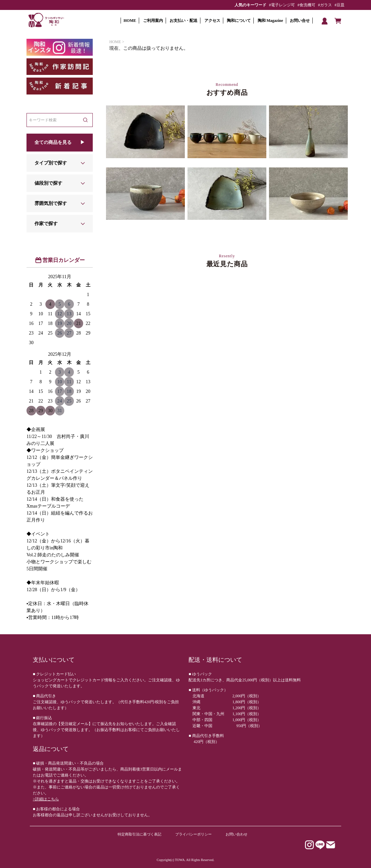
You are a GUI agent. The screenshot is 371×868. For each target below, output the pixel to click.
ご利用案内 (153, 21)
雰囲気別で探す (51, 203)
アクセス (212, 21)
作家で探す (46, 224)
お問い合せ (300, 21)
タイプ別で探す (51, 163)
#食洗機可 (306, 5)
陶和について (239, 21)
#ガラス (325, 5)
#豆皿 (340, 5)
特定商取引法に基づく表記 (139, 834)
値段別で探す (48, 183)
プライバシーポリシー (193, 834)
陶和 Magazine (270, 21)
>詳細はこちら (46, 799)
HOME (130, 21)
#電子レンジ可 (282, 5)
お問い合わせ (237, 834)
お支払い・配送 (184, 21)
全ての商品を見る (53, 142)
